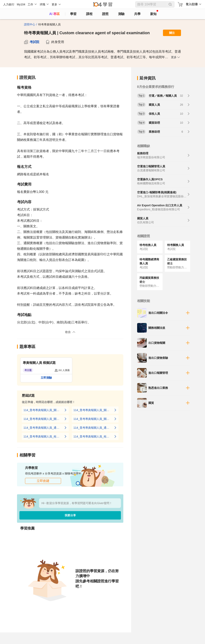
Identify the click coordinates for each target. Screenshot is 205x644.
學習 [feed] (73, 14)
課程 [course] (89, 14)
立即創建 (43, 481)
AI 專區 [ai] (54, 14)
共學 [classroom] (137, 14)
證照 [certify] (105, 14)
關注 (172, 33)
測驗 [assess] (121, 14)
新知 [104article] (154, 13)
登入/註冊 (192, 4)
